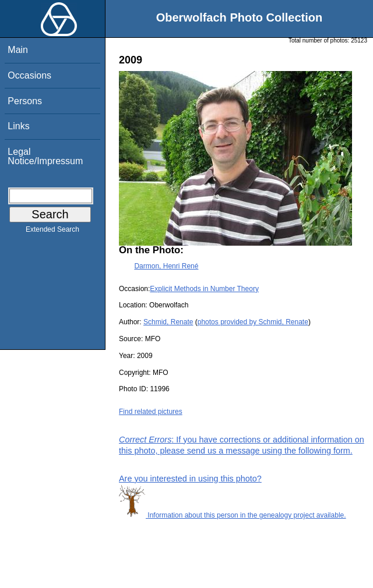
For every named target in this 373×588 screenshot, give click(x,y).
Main (18, 50)
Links (18, 126)
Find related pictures (151, 412)
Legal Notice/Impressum (45, 156)
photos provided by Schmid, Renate (253, 322)
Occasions (29, 75)
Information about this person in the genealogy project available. (233, 515)
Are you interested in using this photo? (190, 479)
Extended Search (52, 232)
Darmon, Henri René (166, 266)
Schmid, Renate (168, 322)
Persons (25, 101)
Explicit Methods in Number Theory (204, 289)
